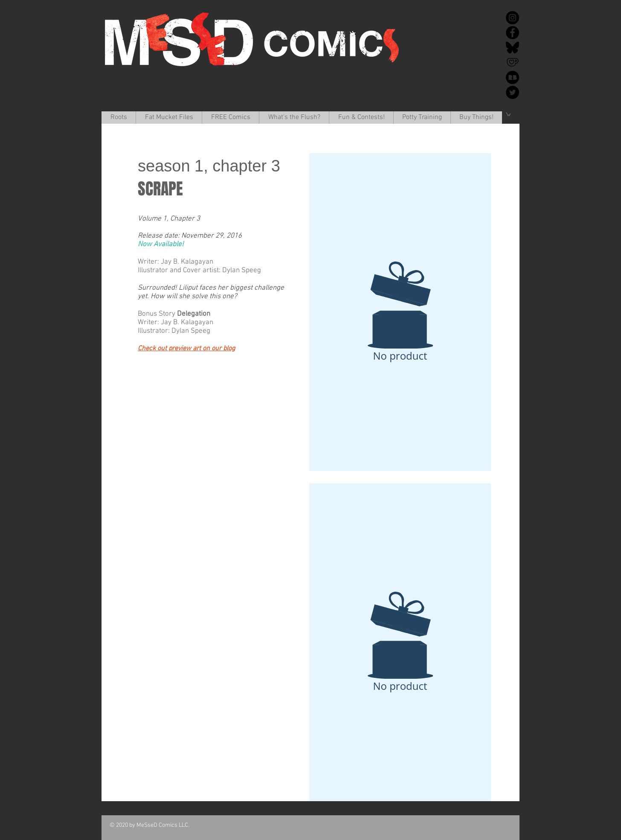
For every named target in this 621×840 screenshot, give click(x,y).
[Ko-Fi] (512, 62)
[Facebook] (512, 33)
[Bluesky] (512, 48)
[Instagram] (512, 18)
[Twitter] (512, 92)
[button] (169, 118)
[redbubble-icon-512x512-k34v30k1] (512, 77)
